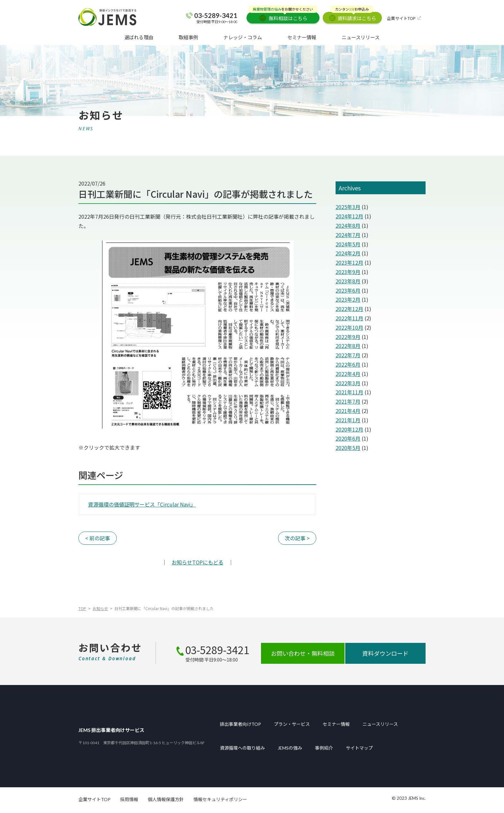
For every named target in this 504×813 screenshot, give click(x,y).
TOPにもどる (198, 562)
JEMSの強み (290, 748)
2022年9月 (348, 337)
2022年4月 (348, 374)
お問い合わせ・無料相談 (303, 653)
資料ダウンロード (385, 653)
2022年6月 (348, 364)
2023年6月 (348, 290)
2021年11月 (349, 392)
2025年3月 (348, 207)
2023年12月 (349, 262)
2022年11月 (349, 318)
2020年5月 (348, 448)
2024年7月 (348, 235)
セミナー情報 (302, 37)
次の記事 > (297, 538)
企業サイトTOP (401, 18)
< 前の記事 (98, 538)
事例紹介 (324, 748)
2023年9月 (348, 272)
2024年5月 (348, 244)
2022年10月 (349, 327)
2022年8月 (348, 346)
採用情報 (129, 799)
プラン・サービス (292, 724)
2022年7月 (348, 355)
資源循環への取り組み (242, 748)
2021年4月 (348, 411)
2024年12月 (349, 216)
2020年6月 (348, 438)
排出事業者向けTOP (240, 724)
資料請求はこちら (353, 17)
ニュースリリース (361, 37)
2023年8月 (348, 281)
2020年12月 (349, 429)
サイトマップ (359, 748)
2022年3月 (348, 383)
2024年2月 (348, 253)
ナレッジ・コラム (243, 37)
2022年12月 (349, 309)
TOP (82, 608)
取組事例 (188, 37)
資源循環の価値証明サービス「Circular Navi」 (142, 504)
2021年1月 (348, 420)
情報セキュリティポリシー (220, 799)
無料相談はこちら (283, 17)
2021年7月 (348, 401)
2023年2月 (348, 299)
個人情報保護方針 (166, 799)
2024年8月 (348, 225)
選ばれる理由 (139, 37)
